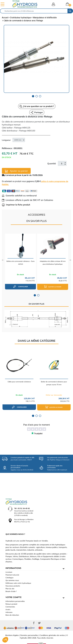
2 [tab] (37, 96)
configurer (20, 287)
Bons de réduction (12, 607)
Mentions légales (12, 627)
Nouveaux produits (13, 578)
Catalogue (9, 569)
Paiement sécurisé (12, 567)
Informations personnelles (15, 593)
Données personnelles (29, 627)
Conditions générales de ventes (52, 627)
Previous (3, 260)
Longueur (6, 140)
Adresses (9, 604)
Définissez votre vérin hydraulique (18, 575)
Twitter (39, 615)
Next (70, 260)
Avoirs (8, 601)
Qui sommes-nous (12, 572)
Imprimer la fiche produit (16, 205)
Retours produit (11, 596)
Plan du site (10, 580)
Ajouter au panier (16, 171)
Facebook (34, 615)
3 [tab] (40, 96)
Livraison (9, 564)
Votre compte (14, 589)
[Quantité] (62, 163)
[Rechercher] (34, 11)
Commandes (10, 598)
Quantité (52, 163)
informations (13, 560)
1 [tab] (33, 96)
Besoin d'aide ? (11, 583)
